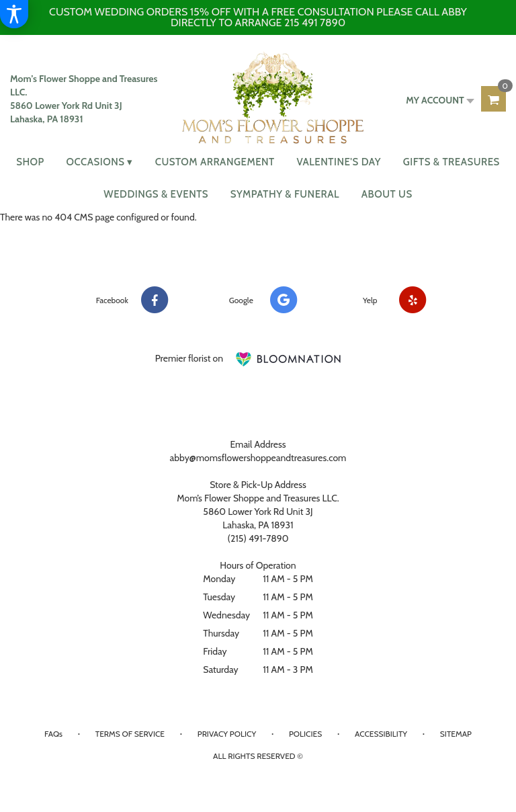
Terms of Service (130, 734)
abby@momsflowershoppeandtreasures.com (258, 458)
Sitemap (456, 734)
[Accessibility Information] (14, 14)
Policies (305, 734)
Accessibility (381, 734)
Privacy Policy (227, 734)
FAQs (53, 734)
